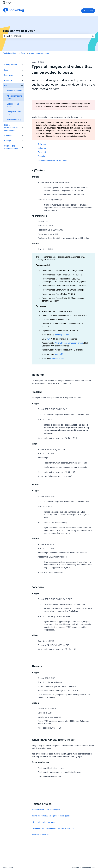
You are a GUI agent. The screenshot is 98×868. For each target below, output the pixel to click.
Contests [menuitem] (8, 136)
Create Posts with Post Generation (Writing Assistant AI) (53, 828)
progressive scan (58, 358)
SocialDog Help (10, 53)
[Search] (93, 36)
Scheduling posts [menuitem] (14, 91)
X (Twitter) (42, 144)
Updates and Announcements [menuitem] (11, 147)
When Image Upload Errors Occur (52, 160)
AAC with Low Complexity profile (69, 343)
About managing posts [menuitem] (15, 97)
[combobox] (47, 36)
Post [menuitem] (6, 86)
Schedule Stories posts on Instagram (46, 809)
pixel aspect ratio (62, 335)
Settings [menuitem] (8, 141)
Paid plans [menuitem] (9, 75)
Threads (41, 156)
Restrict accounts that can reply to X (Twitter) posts (51, 816)
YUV (48, 339)
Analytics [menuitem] (8, 80)
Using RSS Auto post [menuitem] (14, 113)
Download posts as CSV (41, 835)
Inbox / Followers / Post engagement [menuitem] (11, 128)
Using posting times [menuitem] (13, 105)
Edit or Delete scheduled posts (43, 822)
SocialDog (88, 11)
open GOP (59, 354)
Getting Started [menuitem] (11, 65)
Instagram (42, 148)
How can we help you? (19, 31)
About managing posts (39, 53)
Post (23, 53)
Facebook (42, 152)
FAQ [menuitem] (6, 70)
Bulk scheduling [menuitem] (14, 120)
